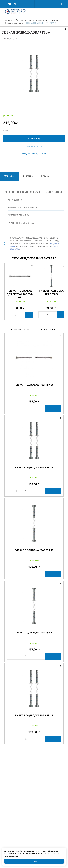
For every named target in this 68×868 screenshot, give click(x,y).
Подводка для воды (14, 23)
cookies (20, 851)
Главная (8, 20)
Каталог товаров (23, 20)
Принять (34, 861)
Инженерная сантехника (47, 20)
